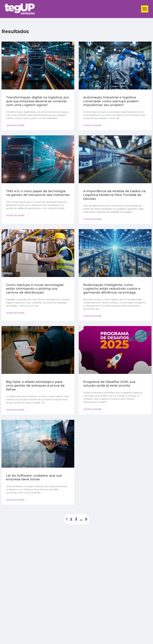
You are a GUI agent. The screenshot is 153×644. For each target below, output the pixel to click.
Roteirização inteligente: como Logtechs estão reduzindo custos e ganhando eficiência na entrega (112, 289)
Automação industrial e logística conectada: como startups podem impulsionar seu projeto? (111, 101)
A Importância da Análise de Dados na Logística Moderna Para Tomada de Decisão (114, 195)
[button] (145, 9)
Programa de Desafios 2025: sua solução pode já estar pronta (109, 384)
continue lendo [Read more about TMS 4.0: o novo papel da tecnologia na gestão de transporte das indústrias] (15, 215)
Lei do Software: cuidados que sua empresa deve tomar (34, 477)
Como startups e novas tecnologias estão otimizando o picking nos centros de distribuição (35, 289)
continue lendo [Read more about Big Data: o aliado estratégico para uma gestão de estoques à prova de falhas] (15, 410)
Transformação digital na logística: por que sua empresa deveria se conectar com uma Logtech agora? (38, 101)
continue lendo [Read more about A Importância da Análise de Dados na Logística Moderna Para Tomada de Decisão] (92, 219)
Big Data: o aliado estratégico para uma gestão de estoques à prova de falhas (35, 385)
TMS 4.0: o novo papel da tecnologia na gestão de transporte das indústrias (38, 193)
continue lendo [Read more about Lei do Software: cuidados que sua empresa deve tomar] (15, 500)
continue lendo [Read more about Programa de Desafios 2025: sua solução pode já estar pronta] (92, 409)
